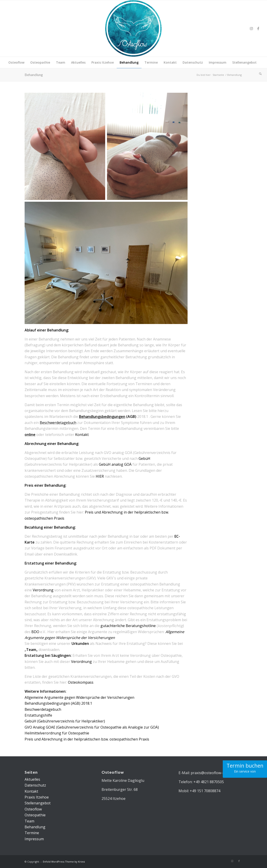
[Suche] (259, 74)
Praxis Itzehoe (37, 797)
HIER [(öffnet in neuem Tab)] (100, 476)
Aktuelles (32, 779)
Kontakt (82, 435)
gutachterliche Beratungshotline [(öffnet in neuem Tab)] (128, 626)
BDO (36, 632)
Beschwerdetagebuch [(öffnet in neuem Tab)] (43, 709)
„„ (31, 650)
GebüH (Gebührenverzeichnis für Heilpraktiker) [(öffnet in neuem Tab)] (65, 721)
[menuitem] (16, 62)
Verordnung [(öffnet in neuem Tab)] (43, 590)
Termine (32, 833)
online (30, 435)
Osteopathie (35, 815)
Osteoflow (33, 809)
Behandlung (34, 75)
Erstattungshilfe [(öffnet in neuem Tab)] (38, 715)
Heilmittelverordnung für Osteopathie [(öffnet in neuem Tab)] (57, 733)
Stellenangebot (38, 803)
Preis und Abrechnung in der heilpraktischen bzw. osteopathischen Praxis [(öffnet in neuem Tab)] (87, 739)
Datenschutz (35, 785)
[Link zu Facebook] (258, 28)
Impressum (34, 839)
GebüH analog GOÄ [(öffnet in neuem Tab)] (115, 464)
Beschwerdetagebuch (58, 423)
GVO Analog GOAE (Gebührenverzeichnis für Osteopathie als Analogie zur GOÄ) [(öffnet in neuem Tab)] (92, 727)
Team (29, 821)
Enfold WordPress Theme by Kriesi (64, 862)
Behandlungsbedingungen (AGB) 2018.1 (58, 703)
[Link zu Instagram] (251, 28)
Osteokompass (81, 682)
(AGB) (108, 417)
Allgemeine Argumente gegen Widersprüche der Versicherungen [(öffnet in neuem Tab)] (79, 697)
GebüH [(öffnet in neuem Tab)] (144, 458)
